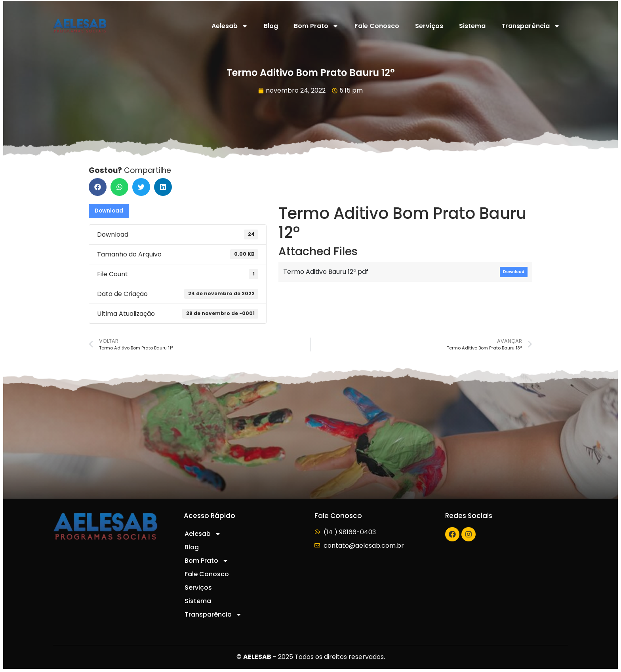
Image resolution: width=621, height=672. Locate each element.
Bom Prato (316, 26)
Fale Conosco (377, 26)
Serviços (429, 26)
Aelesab (230, 26)
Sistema (472, 26)
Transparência (531, 26)
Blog (271, 26)
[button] (98, 187)
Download (109, 211)
